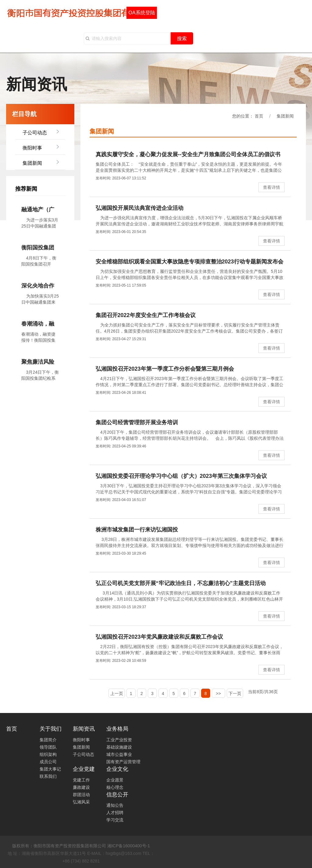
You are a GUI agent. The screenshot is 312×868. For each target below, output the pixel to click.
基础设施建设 (119, 747)
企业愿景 (115, 780)
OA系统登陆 (142, 13)
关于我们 (51, 729)
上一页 (117, 693)
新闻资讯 (84, 729)
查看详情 (271, 187)
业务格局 (117, 729)
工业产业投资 (119, 740)
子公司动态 (35, 133)
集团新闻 (32, 163)
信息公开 (117, 795)
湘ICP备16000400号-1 (129, 846)
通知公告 (115, 805)
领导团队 (48, 747)
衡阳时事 (32, 148)
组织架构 (48, 754)
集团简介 (48, 740)
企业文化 (117, 769)
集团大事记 (50, 769)
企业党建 (84, 769)
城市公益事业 (119, 754)
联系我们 (48, 776)
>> (218, 693)
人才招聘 (115, 813)
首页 (12, 729)
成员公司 (48, 762)
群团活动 (81, 795)
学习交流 (115, 820)
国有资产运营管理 (123, 762)
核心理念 (115, 787)
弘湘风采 (81, 802)
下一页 (235, 693)
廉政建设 (81, 787)
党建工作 (81, 780)
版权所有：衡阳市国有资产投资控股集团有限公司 (59, 846)
